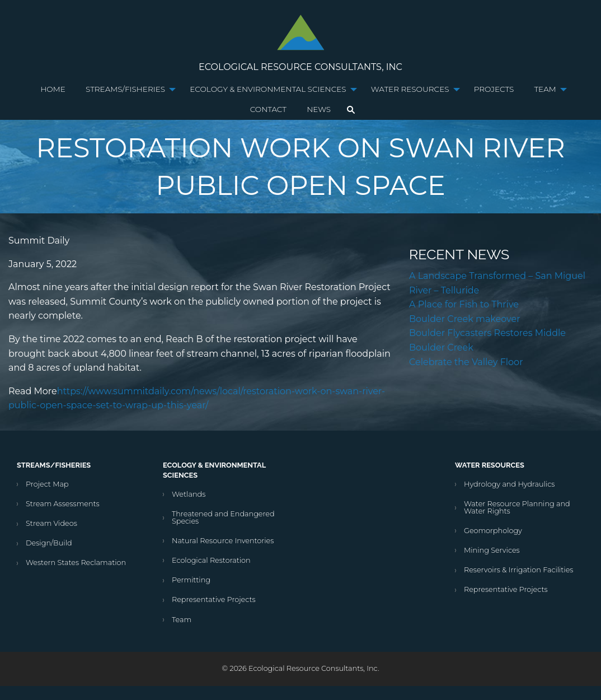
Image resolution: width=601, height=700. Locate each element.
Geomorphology (493, 531)
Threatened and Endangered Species (223, 517)
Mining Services (492, 550)
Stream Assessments (63, 504)
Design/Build (49, 543)
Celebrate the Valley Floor (466, 362)
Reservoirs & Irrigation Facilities (518, 570)
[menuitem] (53, 90)
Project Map (47, 484)
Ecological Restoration (211, 560)
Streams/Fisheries (125, 89)
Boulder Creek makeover (465, 319)
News (319, 109)
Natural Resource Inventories (223, 541)
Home (53, 89)
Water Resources (410, 89)
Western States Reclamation (76, 563)
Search (351, 110)
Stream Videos (51, 523)
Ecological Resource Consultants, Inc (300, 67)
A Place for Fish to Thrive (464, 304)
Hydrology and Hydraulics (509, 484)
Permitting (191, 580)
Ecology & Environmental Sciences (268, 89)
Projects (494, 89)
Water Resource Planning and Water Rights (517, 507)
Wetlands (189, 494)
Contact (268, 109)
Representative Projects (214, 599)
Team (545, 89)
